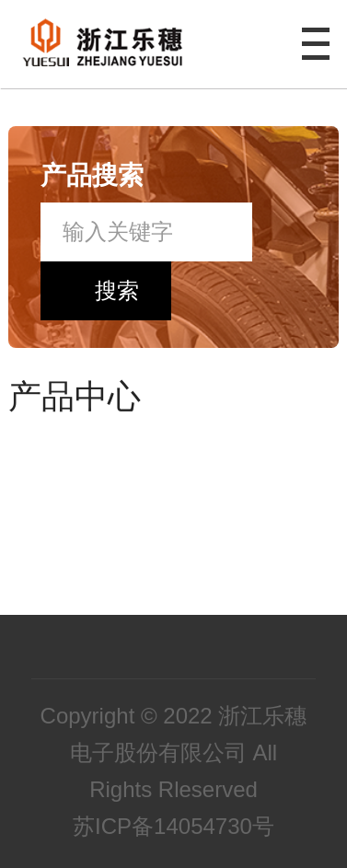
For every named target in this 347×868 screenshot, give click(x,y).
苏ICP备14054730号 (173, 826)
